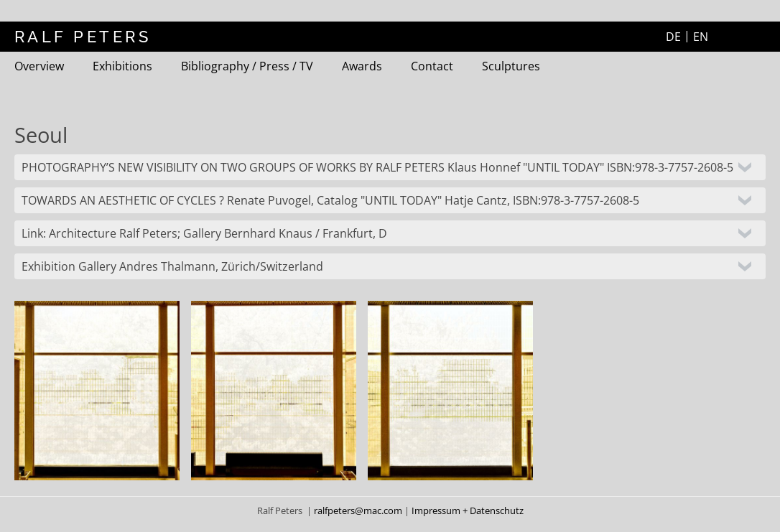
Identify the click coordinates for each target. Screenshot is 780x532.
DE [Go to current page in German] (673, 37)
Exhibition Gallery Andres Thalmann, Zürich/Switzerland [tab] (172, 266)
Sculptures (511, 66)
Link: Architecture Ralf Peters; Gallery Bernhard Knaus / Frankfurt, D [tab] (204, 233)
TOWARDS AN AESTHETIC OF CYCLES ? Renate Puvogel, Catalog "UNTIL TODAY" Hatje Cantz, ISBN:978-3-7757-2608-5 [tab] (330, 200)
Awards (362, 66)
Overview (39, 66)
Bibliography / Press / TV (247, 66)
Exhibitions (122, 66)
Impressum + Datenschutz (468, 510)
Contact (432, 66)
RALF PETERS (83, 37)
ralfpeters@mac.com (359, 510)
